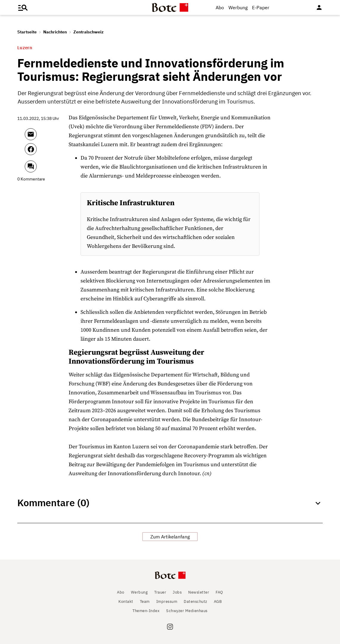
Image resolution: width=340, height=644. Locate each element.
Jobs (177, 592)
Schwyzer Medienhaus (187, 611)
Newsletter (199, 592)
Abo (220, 7)
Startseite (27, 32)
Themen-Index (146, 611)
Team (145, 601)
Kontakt (126, 601)
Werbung (238, 7)
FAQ (219, 592)
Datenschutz (195, 601)
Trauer (160, 592)
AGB (218, 601)
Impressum (167, 601)
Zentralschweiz (88, 32)
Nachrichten (55, 32)
